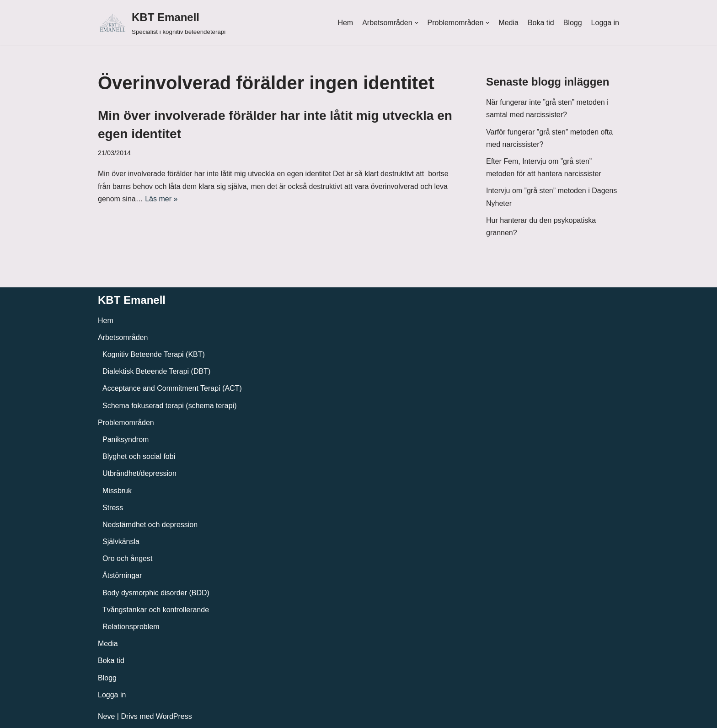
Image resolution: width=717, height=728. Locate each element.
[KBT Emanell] (162, 23)
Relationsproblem (131, 627)
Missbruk (117, 491)
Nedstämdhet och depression (150, 525)
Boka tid (541, 23)
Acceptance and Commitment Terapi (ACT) (172, 388)
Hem (345, 23)
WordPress (174, 716)
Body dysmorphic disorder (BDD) (156, 593)
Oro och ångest (127, 558)
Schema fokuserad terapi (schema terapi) (169, 406)
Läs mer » (161, 199)
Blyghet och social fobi (139, 456)
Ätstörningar (122, 575)
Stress (113, 508)
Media (508, 23)
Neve (106, 716)
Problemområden (126, 423)
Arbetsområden (123, 337)
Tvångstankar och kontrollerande (156, 610)
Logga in (605, 23)
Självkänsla (121, 542)
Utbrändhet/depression (139, 473)
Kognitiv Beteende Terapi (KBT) (154, 354)
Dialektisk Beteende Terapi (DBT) (156, 371)
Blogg (573, 23)
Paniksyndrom (126, 439)
